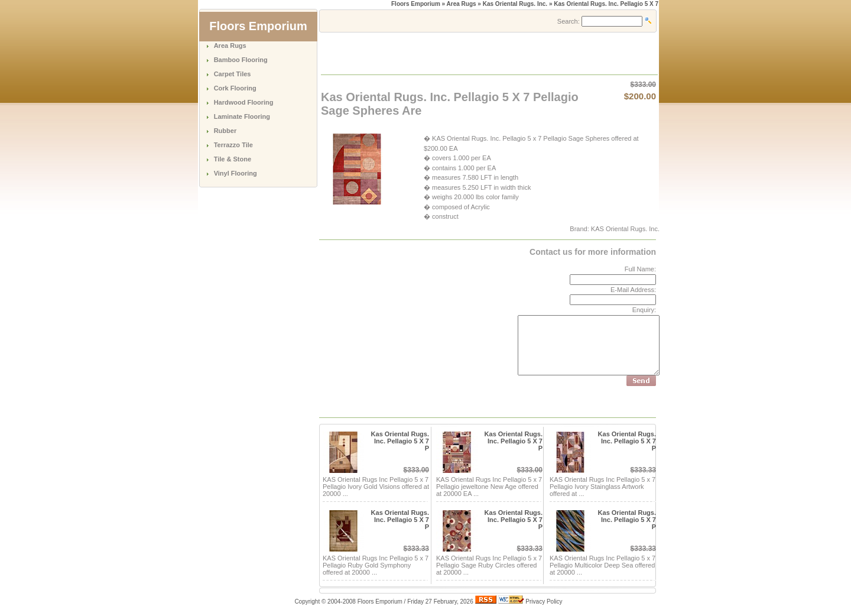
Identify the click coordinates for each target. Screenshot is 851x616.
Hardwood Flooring (244, 102)
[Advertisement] (460, 53)
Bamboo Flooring (241, 60)
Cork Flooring (235, 88)
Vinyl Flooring (236, 173)
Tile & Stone (233, 159)
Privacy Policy (544, 602)
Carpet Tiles (233, 74)
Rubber (225, 131)
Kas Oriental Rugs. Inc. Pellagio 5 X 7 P (400, 441)
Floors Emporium (416, 4)
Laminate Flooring (242, 116)
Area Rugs (230, 46)
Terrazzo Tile (233, 145)
